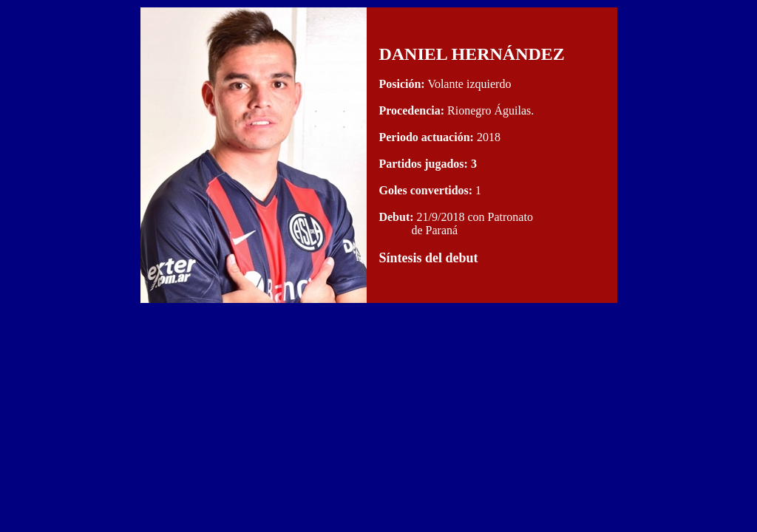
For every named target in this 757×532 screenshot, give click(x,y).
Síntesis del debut (428, 258)
